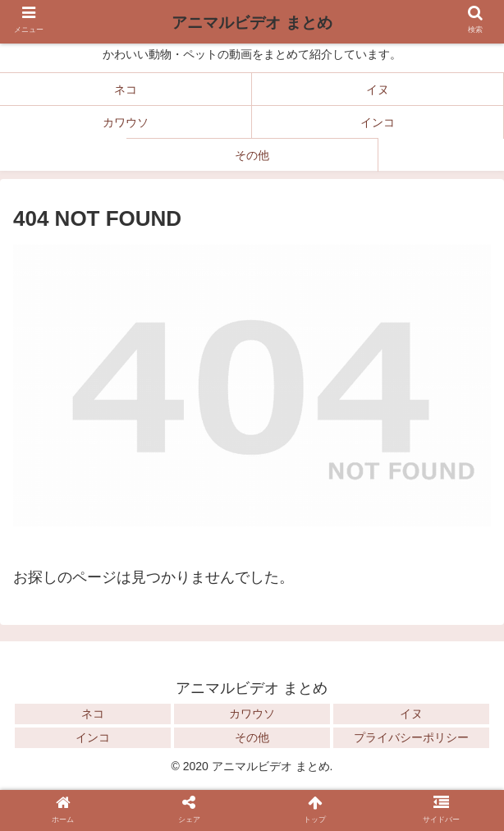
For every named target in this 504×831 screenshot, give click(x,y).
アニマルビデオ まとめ (252, 23)
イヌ (411, 714)
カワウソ (252, 714)
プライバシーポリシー (411, 737)
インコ (93, 737)
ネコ (93, 714)
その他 (252, 737)
